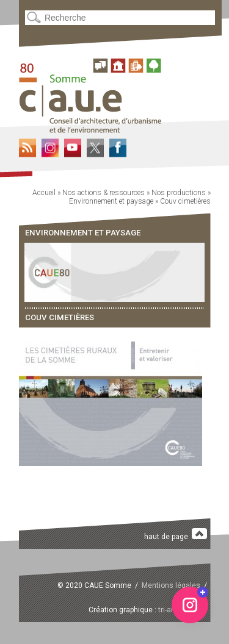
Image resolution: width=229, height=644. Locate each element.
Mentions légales (171, 585)
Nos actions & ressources (104, 193)
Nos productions (179, 193)
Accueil (44, 193)
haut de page (176, 535)
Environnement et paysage (111, 201)
